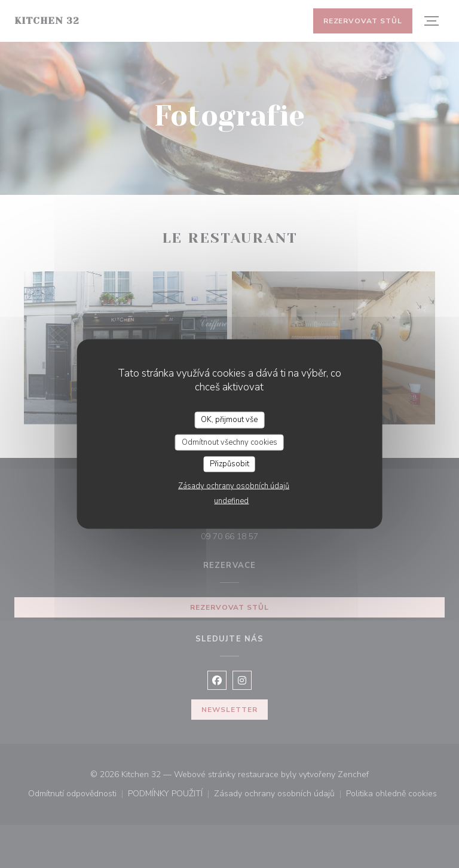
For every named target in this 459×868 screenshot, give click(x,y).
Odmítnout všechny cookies (229, 442)
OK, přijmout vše (229, 420)
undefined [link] (231, 500)
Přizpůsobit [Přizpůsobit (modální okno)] (229, 464)
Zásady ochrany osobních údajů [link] (234, 485)
